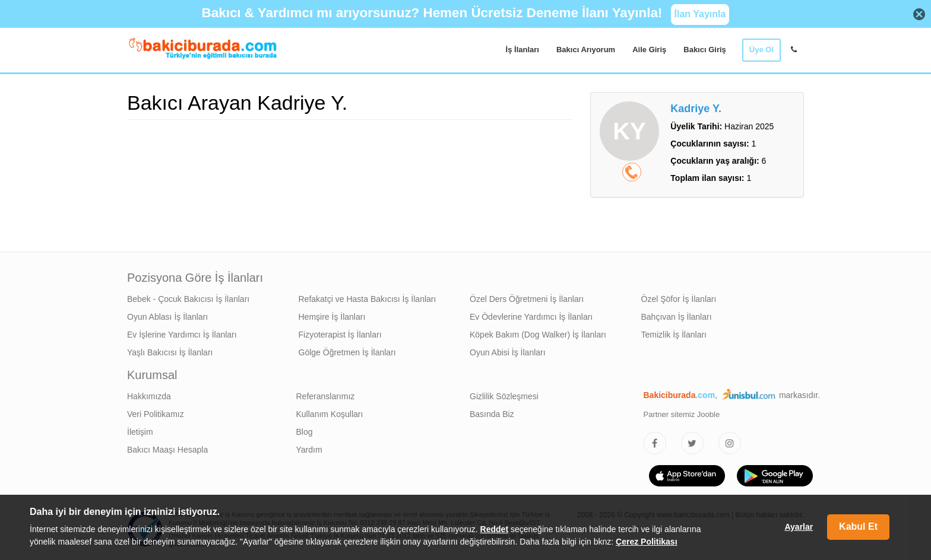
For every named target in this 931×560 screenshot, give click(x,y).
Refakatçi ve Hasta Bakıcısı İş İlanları (368, 299)
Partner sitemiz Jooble (682, 414)
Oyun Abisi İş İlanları (508, 352)
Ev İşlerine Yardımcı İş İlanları (182, 335)
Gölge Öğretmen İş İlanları (347, 352)
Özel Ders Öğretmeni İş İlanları (527, 299)
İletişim (140, 432)
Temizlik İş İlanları (674, 335)
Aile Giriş (649, 50)
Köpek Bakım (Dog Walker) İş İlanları (538, 335)
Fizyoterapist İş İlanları (340, 335)
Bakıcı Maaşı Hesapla (167, 450)
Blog (305, 432)
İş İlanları (522, 50)
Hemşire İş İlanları (332, 317)
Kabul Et (858, 526)
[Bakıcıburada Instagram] (730, 443)
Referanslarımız (326, 396)
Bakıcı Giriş (705, 50)
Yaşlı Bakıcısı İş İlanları (170, 352)
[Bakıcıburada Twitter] (692, 443)
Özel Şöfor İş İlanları (679, 299)
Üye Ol (761, 50)
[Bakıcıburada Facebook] (655, 443)
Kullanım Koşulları (330, 414)
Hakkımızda (149, 396)
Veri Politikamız (156, 414)
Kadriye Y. (696, 109)
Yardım (309, 450)
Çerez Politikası (647, 542)
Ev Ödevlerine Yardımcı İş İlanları (531, 317)
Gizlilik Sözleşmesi (504, 396)
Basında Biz (492, 414)
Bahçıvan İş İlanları (677, 317)
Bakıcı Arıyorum (586, 50)
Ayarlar (799, 527)
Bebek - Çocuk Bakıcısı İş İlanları (188, 299)
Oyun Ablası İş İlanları (167, 317)
